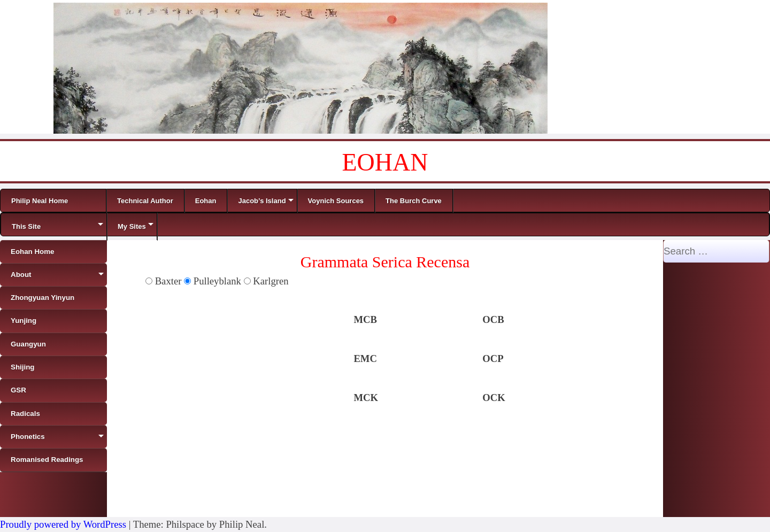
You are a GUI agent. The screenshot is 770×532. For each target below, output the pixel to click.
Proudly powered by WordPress (63, 524)
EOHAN (385, 162)
